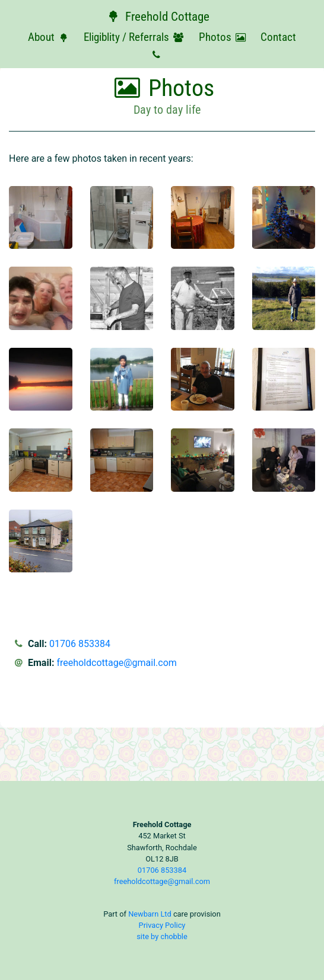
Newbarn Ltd (150, 914)
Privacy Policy (162, 925)
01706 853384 (80, 644)
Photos (224, 37)
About (50, 37)
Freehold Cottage (157, 17)
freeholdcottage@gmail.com (116, 663)
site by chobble (162, 936)
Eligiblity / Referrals (135, 37)
